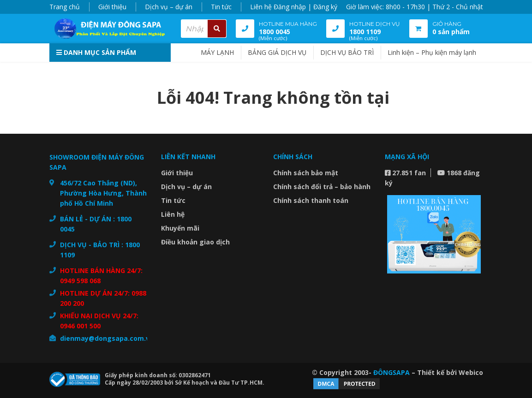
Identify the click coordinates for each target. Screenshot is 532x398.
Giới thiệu (112, 7)
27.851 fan (405, 173)
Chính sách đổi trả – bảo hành (322, 187)
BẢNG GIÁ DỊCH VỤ (277, 52)
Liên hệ (261, 7)
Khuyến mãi (180, 228)
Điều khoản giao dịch (195, 242)
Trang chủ (65, 7)
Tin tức (221, 7)
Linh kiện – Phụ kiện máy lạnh (432, 52)
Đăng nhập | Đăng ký (305, 7)
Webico (471, 372)
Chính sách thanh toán (311, 200)
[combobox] (204, 29)
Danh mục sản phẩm (96, 52)
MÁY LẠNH (217, 52)
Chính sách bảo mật (306, 173)
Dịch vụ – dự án (169, 7)
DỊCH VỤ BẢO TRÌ (347, 52)
